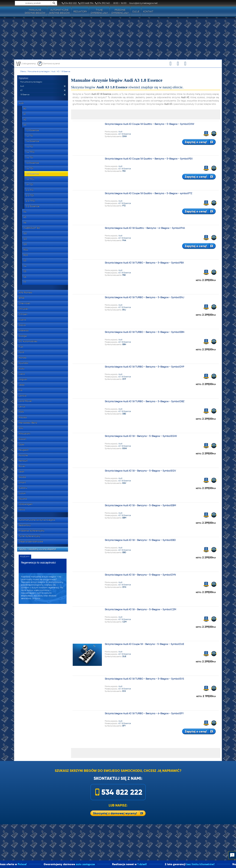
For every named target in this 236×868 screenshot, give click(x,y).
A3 (58, 71)
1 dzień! (158, 864)
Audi (53, 71)
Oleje (136, 12)
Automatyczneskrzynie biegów (59, 11)
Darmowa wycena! (49, 64)
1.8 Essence (66, 71)
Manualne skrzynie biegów (39, 71)
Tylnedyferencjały (99, 11)
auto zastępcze (101, 864)
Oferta (23, 71)
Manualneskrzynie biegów (35, 11)
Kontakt (148, 12)
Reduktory (80, 12)
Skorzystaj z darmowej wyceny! (115, 813)
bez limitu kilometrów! (216, 864)
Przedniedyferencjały (120, 11)
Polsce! (38, 864)
